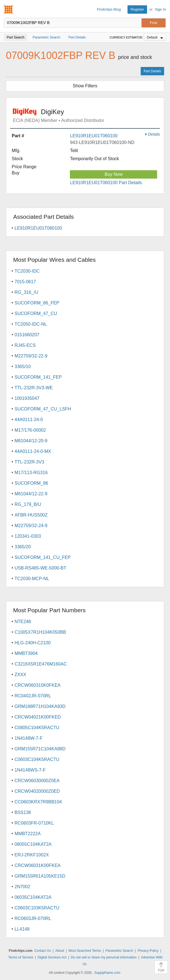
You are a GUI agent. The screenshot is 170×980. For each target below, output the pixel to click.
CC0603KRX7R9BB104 (38, 802)
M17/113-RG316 (31, 473)
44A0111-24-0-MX (33, 451)
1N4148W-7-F (29, 738)
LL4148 (22, 929)
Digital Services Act (52, 957)
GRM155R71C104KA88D (40, 749)
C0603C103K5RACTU (37, 908)
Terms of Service (21, 957)
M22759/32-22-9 (31, 356)
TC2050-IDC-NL (31, 324)
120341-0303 (28, 536)
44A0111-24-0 (29, 420)
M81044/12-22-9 (31, 494)
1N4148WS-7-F (30, 770)
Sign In (160, 9)
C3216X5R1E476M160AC (41, 664)
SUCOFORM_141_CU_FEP (43, 557)
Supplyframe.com (107, 973)
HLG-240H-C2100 (33, 643)
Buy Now (114, 174)
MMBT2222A (28, 834)
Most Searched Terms (85, 951)
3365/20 (23, 547)
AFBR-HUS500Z (31, 515)
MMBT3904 (26, 653)
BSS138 (23, 812)
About (60, 951)
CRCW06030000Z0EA (37, 781)
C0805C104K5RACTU (37, 728)
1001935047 (27, 398)
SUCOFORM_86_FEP (37, 303)
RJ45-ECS (25, 345)
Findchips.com (9, 9)
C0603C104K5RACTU (37, 759)
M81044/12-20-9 (31, 441)
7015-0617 (25, 282)
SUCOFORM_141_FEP (38, 377)
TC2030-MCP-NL (32, 579)
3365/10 (23, 367)
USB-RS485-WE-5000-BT (40, 568)
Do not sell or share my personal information (104, 957)
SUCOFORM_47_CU (36, 314)
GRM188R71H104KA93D (40, 706)
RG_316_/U (26, 292)
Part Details (152, 71)
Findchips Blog (109, 9)
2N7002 (22, 887)
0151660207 (27, 335)
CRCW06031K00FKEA (38, 865)
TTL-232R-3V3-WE (34, 388)
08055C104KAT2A (33, 844)
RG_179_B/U (28, 504)
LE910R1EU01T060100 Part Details (106, 183)
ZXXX (20, 675)
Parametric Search (119, 951)
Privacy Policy (148, 951)
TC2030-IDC (27, 271)
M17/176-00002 (30, 430)
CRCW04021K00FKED (38, 717)
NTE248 (23, 622)
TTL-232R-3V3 (29, 462)
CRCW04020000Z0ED (37, 791)
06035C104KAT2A (33, 897)
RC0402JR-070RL (33, 696)
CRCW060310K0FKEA (38, 685)
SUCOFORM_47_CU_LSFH (43, 409)
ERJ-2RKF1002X (32, 855)
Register (137, 9)
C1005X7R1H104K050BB (40, 632)
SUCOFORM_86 (31, 483)
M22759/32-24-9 (31, 526)
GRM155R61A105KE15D (40, 876)
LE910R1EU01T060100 (94, 136)
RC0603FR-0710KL (34, 823)
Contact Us (43, 951)
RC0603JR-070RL (33, 918)
